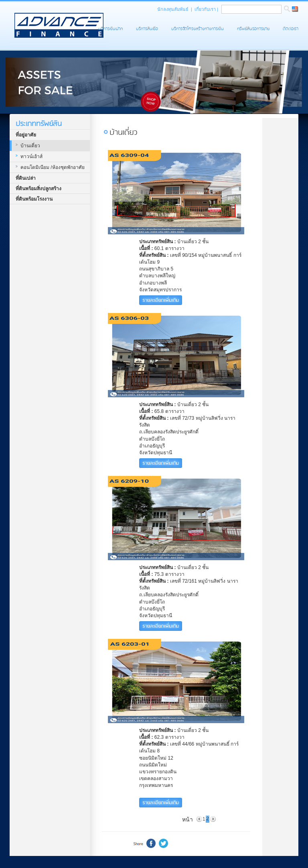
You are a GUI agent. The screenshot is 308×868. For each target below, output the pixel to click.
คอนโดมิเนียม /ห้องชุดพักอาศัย (53, 167)
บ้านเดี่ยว (30, 146)
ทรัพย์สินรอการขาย (253, 29)
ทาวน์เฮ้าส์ (31, 157)
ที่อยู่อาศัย (26, 135)
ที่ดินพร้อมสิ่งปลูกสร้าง (38, 189)
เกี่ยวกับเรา (206, 9)
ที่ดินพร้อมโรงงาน (34, 199)
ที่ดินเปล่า (26, 178)
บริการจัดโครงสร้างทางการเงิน (198, 29)
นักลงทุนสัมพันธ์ (173, 9)
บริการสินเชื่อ (147, 29)
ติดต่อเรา (291, 29)
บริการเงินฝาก (110, 29)
